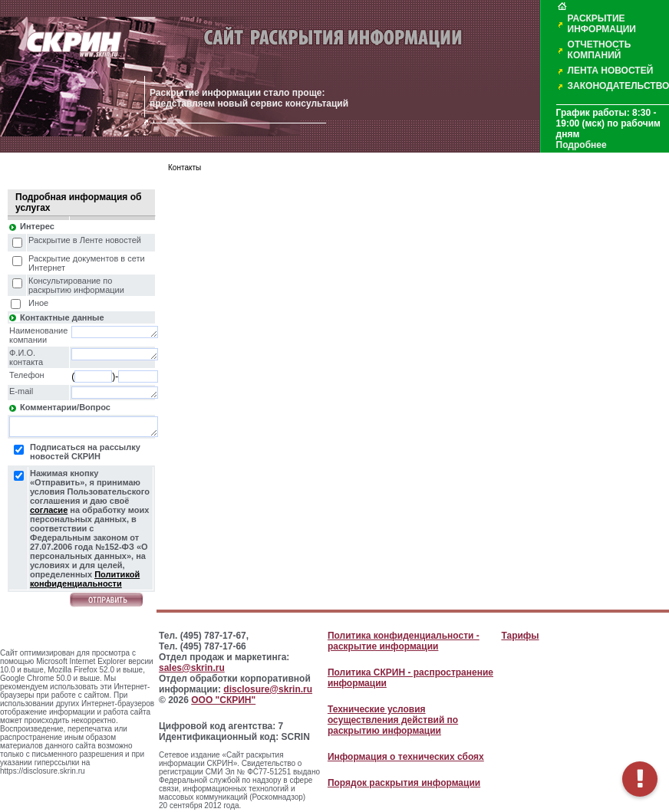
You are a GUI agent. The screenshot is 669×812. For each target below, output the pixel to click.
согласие (49, 510)
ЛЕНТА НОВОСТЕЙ (611, 71)
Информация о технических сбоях (406, 757)
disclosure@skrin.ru (268, 689)
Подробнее (582, 145)
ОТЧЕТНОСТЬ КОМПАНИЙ (600, 50)
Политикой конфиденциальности (85, 579)
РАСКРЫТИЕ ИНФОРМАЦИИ (602, 24)
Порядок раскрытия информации (404, 783)
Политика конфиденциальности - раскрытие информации (404, 641)
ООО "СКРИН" (223, 700)
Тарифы (520, 636)
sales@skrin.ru (192, 668)
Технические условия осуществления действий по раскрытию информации (393, 720)
